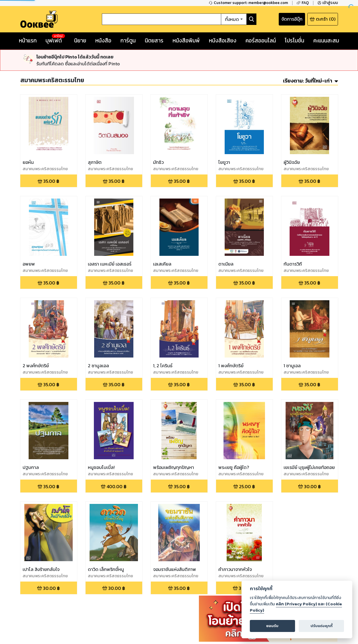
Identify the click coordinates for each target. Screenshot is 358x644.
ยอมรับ (272, 626)
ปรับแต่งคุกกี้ (322, 626)
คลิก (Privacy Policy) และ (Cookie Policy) (296, 607)
